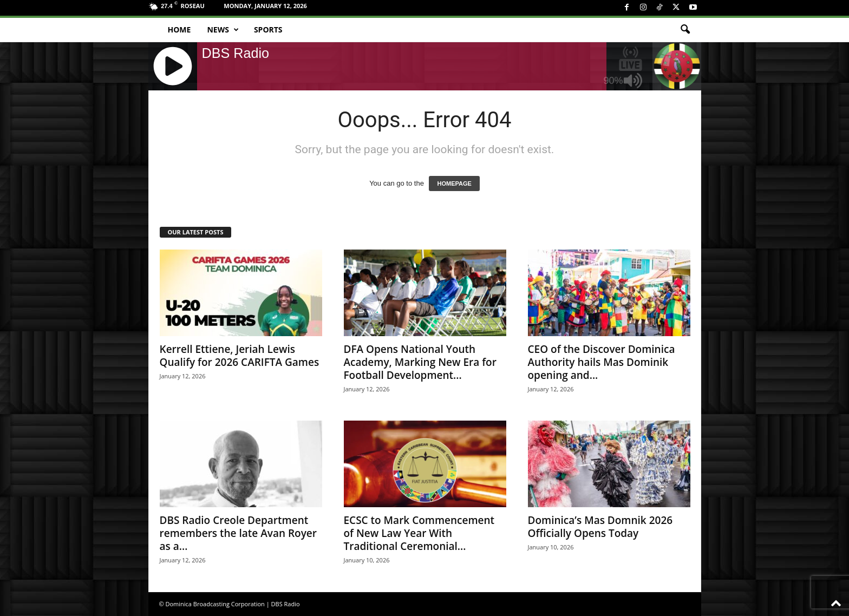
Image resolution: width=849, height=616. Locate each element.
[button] (685, 30)
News (223, 30)
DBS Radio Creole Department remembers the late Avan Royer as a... (238, 533)
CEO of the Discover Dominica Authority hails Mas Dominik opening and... (602, 362)
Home (179, 30)
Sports (268, 30)
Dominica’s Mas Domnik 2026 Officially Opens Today (600, 527)
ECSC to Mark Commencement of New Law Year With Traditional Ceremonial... (419, 533)
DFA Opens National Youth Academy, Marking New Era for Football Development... (420, 362)
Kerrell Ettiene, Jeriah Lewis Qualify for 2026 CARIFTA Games (240, 356)
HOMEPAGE (454, 184)
